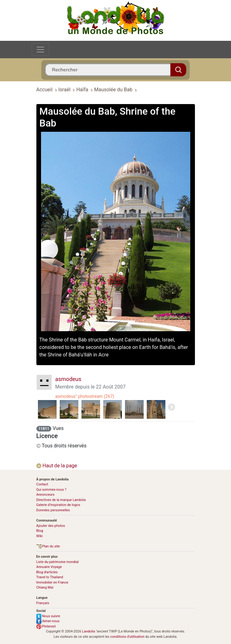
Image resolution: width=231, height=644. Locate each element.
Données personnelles (53, 510)
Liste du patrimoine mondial (58, 562)
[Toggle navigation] (40, 50)
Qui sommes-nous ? (51, 490)
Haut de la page (57, 466)
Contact (42, 484)
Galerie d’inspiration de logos (58, 505)
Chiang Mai (45, 587)
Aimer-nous (48, 621)
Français (43, 603)
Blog (40, 531)
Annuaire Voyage (49, 567)
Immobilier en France (52, 582)
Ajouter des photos (51, 526)
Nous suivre (48, 616)
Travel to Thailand (50, 577)
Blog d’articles (47, 572)
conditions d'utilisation (127, 637)
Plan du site (48, 546)
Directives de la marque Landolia (61, 500)
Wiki (40, 536)
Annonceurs (46, 495)
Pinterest (46, 626)
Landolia (89, 631)
